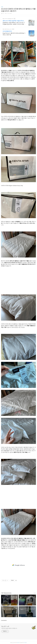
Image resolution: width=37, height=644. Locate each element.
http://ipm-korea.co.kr (7, 29)
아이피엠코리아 (7, 31)
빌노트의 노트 (5, 626)
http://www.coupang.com (8, 19)
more (35, 593)
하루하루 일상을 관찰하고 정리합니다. (9, 628)
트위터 (22, 588)
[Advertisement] (18, 283)
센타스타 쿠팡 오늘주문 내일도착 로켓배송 (14, 21)
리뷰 (2, 7)
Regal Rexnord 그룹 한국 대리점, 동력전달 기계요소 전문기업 (14, 34)
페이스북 (15, 588)
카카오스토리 (18, 588)
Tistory (25, 643)
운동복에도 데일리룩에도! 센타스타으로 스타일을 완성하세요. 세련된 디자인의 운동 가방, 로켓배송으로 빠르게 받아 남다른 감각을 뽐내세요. (14, 24)
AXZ (18, 643)
